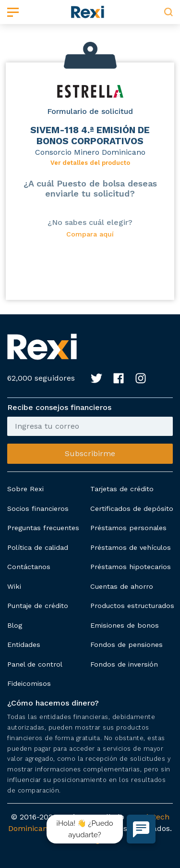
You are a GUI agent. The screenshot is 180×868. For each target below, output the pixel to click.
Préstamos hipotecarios (131, 567)
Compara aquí (90, 234)
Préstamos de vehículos (131, 547)
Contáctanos (29, 567)
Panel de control (35, 664)
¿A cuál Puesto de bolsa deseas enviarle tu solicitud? (90, 188)
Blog (15, 625)
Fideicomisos (29, 683)
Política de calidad (38, 547)
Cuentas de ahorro (122, 586)
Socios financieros (38, 508)
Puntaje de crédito (38, 606)
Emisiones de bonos (125, 625)
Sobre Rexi (25, 489)
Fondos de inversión (124, 664)
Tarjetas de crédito (122, 489)
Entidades (24, 645)
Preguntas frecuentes (43, 528)
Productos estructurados (132, 606)
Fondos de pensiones (126, 645)
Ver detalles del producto (90, 163)
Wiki (14, 586)
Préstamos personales (128, 528)
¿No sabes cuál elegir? (90, 222)
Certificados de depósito (132, 508)
